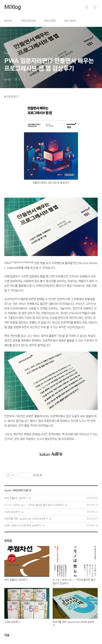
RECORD (50, 21)
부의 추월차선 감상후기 (16, 498)
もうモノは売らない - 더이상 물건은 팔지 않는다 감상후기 (34, 505)
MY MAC (70, 21)
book (8, 490)
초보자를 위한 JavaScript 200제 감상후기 (26, 519)
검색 (87, 7)
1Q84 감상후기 (12, 512)
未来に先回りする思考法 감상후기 (23, 526)
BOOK (8, 21)
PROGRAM (28, 21)
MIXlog (13, 7)
